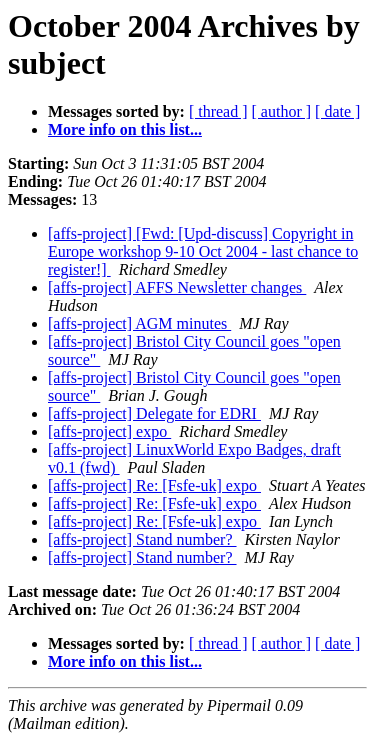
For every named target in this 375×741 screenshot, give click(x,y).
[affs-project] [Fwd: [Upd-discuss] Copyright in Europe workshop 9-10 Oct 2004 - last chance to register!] (203, 251)
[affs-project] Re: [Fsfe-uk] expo (154, 485)
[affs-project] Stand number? (142, 539)
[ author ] (282, 111)
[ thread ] (218, 111)
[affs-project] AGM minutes (139, 323)
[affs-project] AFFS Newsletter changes (177, 287)
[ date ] (337, 111)
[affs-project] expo (109, 431)
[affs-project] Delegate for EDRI (154, 413)
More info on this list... (125, 129)
